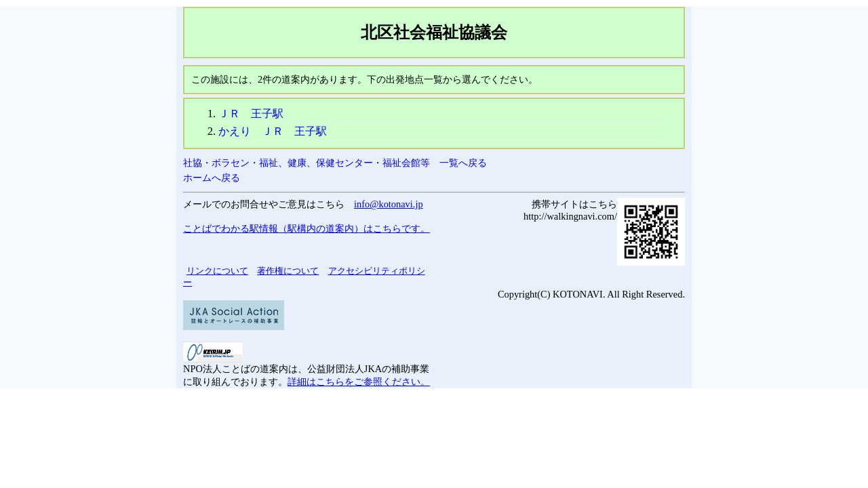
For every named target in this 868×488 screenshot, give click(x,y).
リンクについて (217, 271)
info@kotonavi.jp (389, 204)
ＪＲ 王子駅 (251, 114)
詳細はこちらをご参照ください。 (359, 382)
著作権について (288, 271)
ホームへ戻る (212, 178)
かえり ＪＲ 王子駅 (273, 131)
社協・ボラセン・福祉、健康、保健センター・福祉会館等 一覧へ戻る (335, 163)
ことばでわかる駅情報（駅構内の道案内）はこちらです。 (307, 228)
